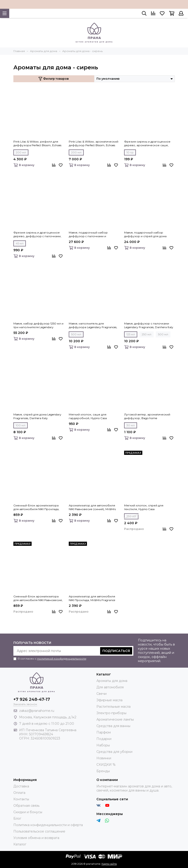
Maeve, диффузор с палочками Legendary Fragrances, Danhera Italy (149, 325)
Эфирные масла (109, 700)
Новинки (104, 758)
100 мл (21, 425)
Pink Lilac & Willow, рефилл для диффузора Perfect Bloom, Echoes (37, 143)
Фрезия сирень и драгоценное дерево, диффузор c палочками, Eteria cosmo (37, 234)
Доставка (21, 786)
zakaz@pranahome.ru (37, 711)
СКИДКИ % (106, 765)
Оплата (19, 793)
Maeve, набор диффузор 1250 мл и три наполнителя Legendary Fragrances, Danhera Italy (38, 325)
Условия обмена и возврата (36, 838)
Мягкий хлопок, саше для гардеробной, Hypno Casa (88, 416)
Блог (17, 818)
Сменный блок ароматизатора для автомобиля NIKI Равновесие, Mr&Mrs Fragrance (38, 598)
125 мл (131, 334)
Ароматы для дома (112, 681)
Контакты (21, 799)
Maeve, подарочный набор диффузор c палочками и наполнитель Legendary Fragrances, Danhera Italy (94, 234)
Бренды (103, 771)
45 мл (20, 243)
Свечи (101, 694)
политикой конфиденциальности (62, 659)
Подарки (104, 739)
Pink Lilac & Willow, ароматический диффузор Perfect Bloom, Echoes (94, 143)
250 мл (146, 334)
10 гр (130, 152)
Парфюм (104, 732)
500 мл (76, 334)
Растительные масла (113, 707)
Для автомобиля (110, 687)
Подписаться (116, 651)
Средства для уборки (114, 752)
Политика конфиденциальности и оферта (48, 825)
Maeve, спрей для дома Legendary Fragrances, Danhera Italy (37, 416)
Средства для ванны (113, 726)
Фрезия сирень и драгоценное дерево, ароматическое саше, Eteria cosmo (147, 143)
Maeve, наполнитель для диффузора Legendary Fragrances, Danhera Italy (93, 325)
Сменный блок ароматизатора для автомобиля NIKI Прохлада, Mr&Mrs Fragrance (36, 507)
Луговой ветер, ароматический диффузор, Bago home (147, 416)
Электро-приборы (111, 713)
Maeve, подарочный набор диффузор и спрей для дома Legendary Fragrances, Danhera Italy (149, 234)
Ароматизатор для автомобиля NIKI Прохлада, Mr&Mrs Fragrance (92, 598)
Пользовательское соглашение (39, 831)
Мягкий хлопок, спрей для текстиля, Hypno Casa (144, 507)
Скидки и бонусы (28, 812)
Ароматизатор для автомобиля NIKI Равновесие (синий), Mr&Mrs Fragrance (92, 507)
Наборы (103, 745)
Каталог (20, 844)
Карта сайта (109, 864)
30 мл (131, 425)
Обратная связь (26, 806)
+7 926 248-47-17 (32, 699)
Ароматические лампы (115, 719)
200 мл (21, 152)
